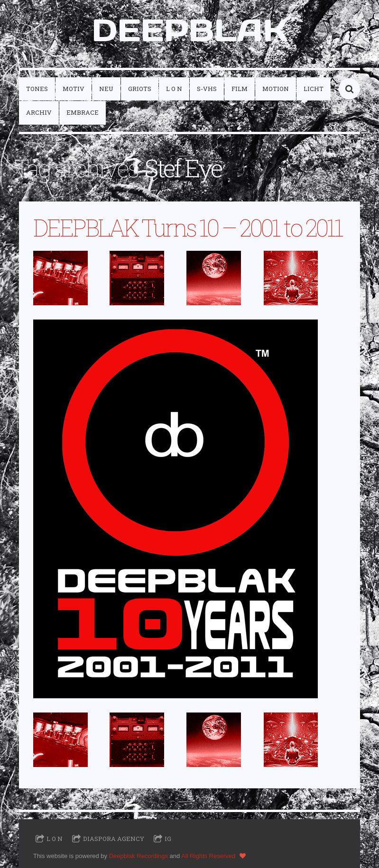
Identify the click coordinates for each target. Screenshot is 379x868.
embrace (83, 112)
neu (106, 89)
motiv (74, 89)
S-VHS (207, 89)
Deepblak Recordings (139, 856)
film (240, 89)
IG (168, 839)
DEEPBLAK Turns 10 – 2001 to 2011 (188, 227)
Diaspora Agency (114, 839)
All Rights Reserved (208, 856)
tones (37, 89)
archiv (39, 112)
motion (276, 89)
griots (140, 89)
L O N (174, 89)
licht (314, 89)
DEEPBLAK (190, 30)
